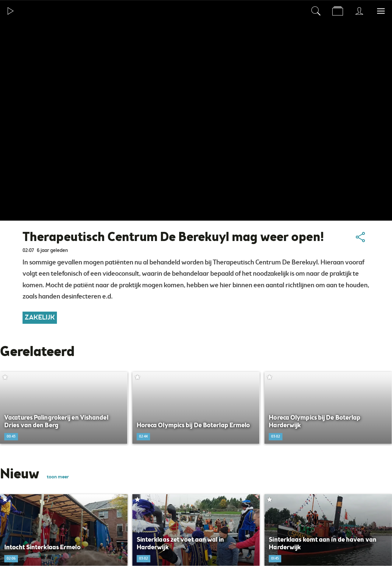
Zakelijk (40, 318)
